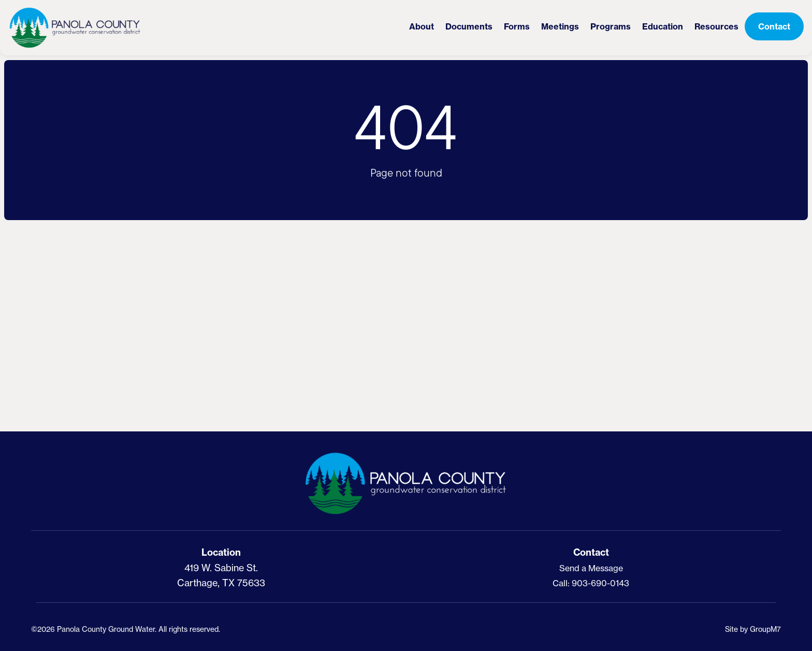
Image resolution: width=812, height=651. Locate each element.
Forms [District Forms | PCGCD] (517, 26)
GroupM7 (765, 629)
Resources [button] (716, 26)
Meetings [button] (560, 26)
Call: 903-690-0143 (591, 583)
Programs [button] (611, 26)
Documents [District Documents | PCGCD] (469, 26)
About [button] (422, 26)
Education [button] (663, 26)
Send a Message (591, 568)
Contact (774, 26)
